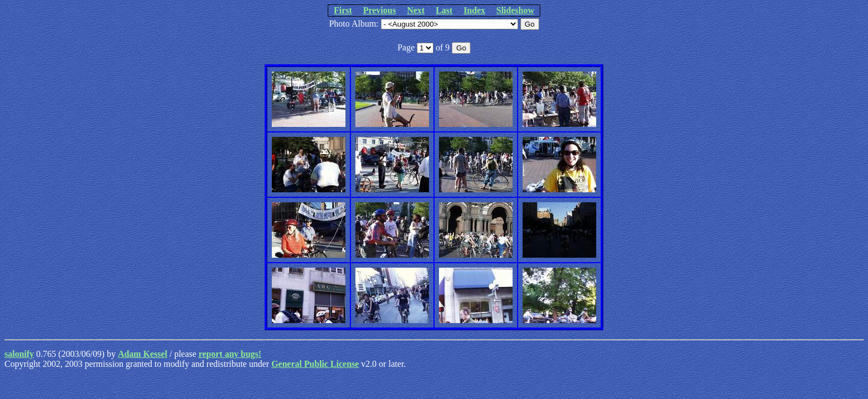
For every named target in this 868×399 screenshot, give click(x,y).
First (343, 10)
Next (416, 10)
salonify (19, 354)
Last (444, 10)
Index (474, 10)
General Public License (315, 364)
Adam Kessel (143, 354)
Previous (379, 10)
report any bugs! (230, 354)
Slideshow (515, 10)
